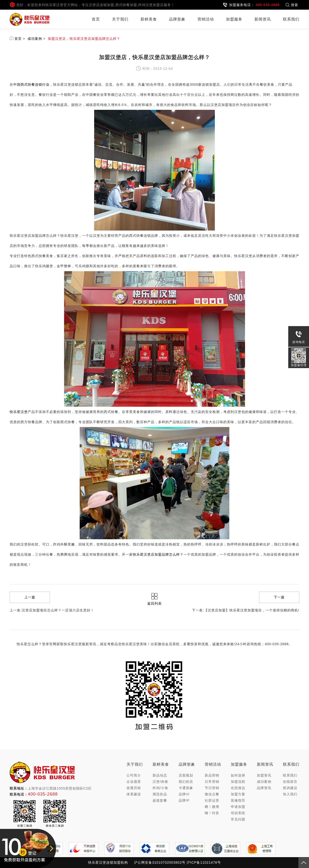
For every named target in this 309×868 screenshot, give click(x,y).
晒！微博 (212, 807)
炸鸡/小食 (160, 788)
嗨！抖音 (212, 813)
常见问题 (238, 819)
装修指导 (238, 800)
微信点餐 (212, 794)
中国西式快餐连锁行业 (31, 84)
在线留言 (290, 782)
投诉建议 (290, 788)
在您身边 (238, 788)
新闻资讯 (263, 19)
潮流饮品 (160, 794)
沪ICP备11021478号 (204, 862)
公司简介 (134, 775)
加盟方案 (238, 794)
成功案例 (35, 39)
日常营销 (212, 782)
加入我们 (290, 794)
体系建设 (134, 794)
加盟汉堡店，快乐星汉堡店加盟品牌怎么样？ (84, 39)
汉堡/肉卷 (160, 782)
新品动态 (160, 775)
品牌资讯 (264, 788)
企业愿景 (134, 782)
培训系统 (238, 813)
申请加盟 (238, 807)
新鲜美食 (149, 19)
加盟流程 (238, 782)
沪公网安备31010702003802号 (160, 862)
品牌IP (184, 800)
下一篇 (279, 597)
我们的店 (186, 782)
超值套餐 (160, 800)
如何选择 (238, 775)
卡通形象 (186, 788)
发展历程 (134, 788)
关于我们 (120, 19)
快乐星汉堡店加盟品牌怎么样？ (158, 554)
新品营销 (212, 775)
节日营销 (212, 788)
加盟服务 (234, 19)
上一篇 (30, 597)
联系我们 (291, 19)
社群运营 (212, 800)
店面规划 (186, 775)
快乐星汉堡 (19, 412)
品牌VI (184, 794)
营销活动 (206, 19)
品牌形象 (177, 19)
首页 (96, 19)
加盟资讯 (264, 775)
